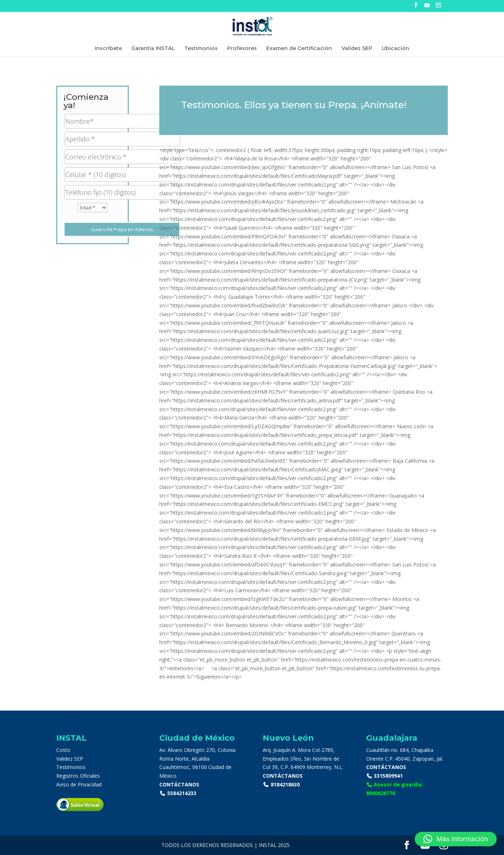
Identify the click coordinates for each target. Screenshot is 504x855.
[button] (456, 839)
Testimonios (201, 49)
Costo (63, 750)
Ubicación (396, 49)
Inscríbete (108, 49)
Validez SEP (357, 49)
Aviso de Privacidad (79, 784)
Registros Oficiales (78, 776)
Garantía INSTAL (153, 49)
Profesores (242, 49)
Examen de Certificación (299, 49)
